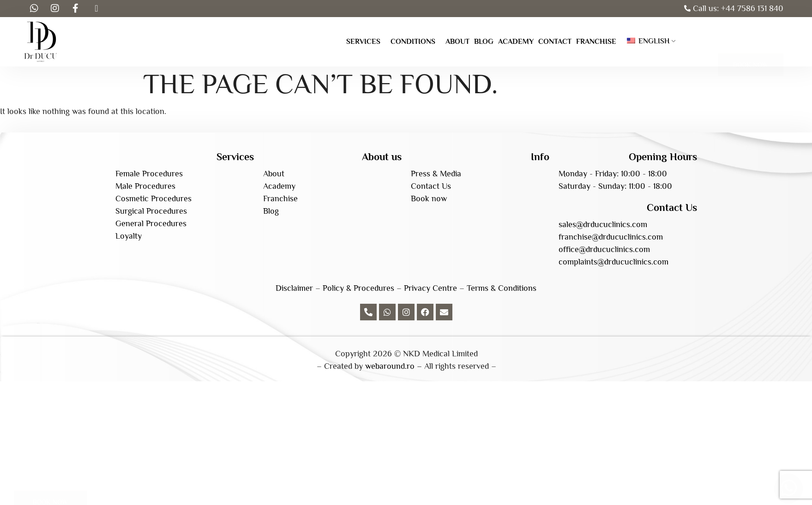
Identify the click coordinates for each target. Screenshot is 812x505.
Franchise (596, 42)
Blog (484, 42)
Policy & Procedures (358, 288)
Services (363, 42)
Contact (555, 42)
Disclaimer (294, 288)
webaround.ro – (394, 366)
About (457, 42)
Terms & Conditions (502, 288)
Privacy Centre (430, 288)
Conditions (413, 42)
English (648, 41)
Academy (516, 42)
